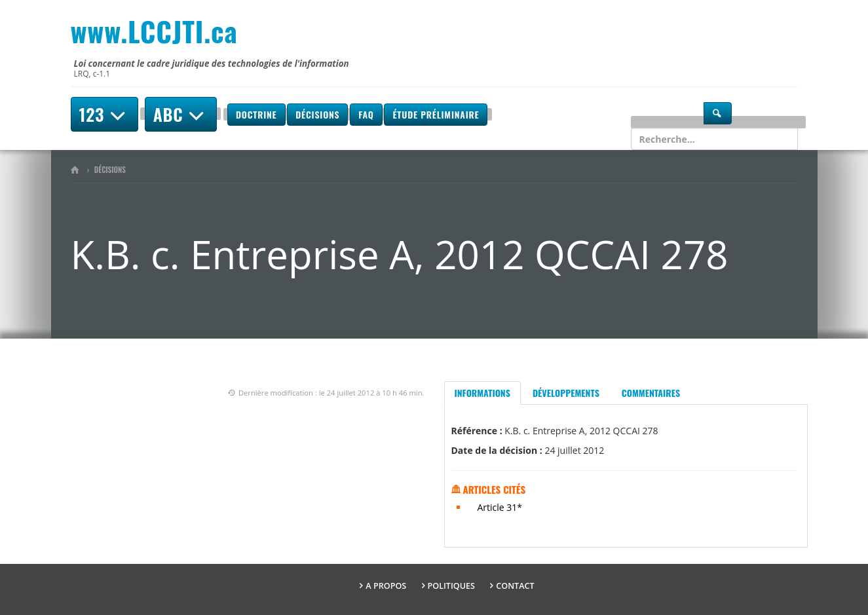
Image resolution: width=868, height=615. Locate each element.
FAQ (366, 114)
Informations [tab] (482, 393)
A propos (386, 586)
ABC (181, 114)
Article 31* (500, 507)
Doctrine (256, 114)
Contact (515, 586)
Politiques (452, 586)
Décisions (317, 114)
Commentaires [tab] (651, 393)
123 (104, 114)
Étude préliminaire (436, 114)
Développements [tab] (566, 393)
